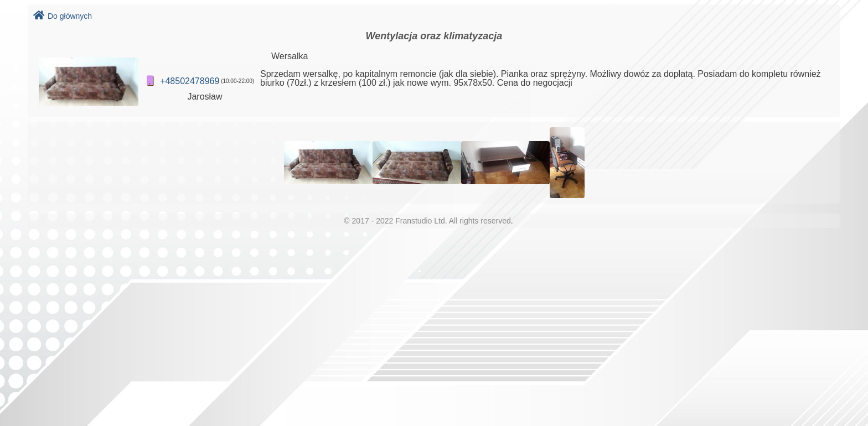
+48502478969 (190, 81)
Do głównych (63, 16)
